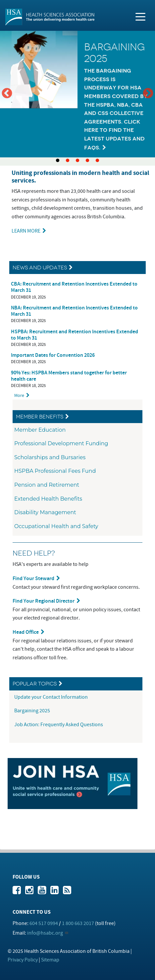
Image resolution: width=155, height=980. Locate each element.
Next (148, 94)
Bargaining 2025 (32, 711)
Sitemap (50, 960)
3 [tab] (77, 161)
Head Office (26, 632)
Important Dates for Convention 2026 (53, 355)
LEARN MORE (26, 231)
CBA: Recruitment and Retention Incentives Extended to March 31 (74, 287)
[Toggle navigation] (140, 16)
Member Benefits (40, 417)
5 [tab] (97, 161)
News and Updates (40, 268)
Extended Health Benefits (48, 499)
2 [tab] (68, 161)
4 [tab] (87, 161)
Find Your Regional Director (44, 601)
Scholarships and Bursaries (50, 457)
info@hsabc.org (45, 933)
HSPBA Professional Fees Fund (55, 471)
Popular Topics (35, 684)
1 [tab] (58, 161)
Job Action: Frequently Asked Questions (59, 725)
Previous (7, 94)
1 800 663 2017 (78, 923)
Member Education (40, 430)
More (19, 395)
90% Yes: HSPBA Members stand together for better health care (69, 376)
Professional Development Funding (61, 443)
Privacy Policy (23, 960)
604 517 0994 (44, 923)
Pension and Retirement (47, 485)
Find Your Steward (33, 579)
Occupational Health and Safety (56, 526)
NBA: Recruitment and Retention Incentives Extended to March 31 (74, 311)
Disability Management (45, 512)
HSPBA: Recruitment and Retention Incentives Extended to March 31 (75, 335)
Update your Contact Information (52, 697)
